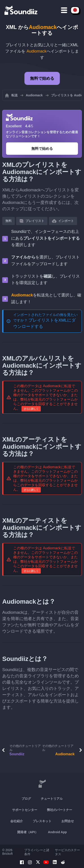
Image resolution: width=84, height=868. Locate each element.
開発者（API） (28, 832)
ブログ (26, 799)
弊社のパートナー (60, 810)
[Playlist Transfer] (21, 10)
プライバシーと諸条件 (37, 852)
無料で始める (42, 78)
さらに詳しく (31, 409)
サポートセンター (25, 810)
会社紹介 (17, 821)
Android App (57, 832)
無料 (9, 221)
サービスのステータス (67, 852)
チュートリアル (52, 799)
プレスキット (42, 821)
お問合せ (68, 821)
